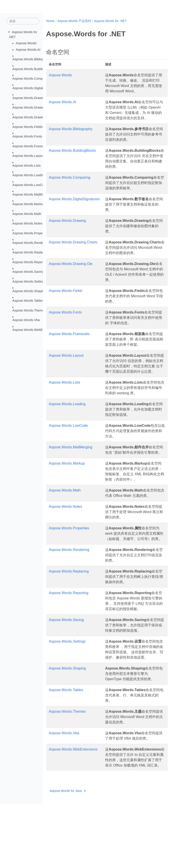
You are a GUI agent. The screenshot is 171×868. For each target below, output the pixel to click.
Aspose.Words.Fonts (27, 136)
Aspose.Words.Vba (26, 320)
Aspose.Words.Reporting (30, 262)
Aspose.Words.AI (28, 50)
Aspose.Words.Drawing (29, 98)
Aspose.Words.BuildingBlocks (34, 69)
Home (50, 21)
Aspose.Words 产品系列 (74, 21)
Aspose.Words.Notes (27, 223)
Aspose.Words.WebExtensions (34, 330)
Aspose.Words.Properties (31, 233)
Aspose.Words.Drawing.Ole (32, 117)
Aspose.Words (26, 43)
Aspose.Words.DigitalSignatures (35, 88)
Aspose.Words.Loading (29, 175)
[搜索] (23, 21)
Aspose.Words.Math (27, 214)
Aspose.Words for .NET (110, 21)
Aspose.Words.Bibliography (32, 59)
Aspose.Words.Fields (28, 127)
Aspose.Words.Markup (29, 204)
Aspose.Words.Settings (29, 281)
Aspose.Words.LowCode (30, 185)
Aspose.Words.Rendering (31, 243)
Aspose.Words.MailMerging (32, 194)
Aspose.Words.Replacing (30, 252)
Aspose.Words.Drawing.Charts (34, 107)
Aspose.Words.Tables (28, 301)
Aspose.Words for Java (68, 855)
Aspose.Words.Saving (28, 272)
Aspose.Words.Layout (28, 156)
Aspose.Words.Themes (29, 310)
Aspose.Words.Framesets (31, 146)
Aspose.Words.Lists (27, 166)
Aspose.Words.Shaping (29, 291)
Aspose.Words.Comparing (31, 79)
